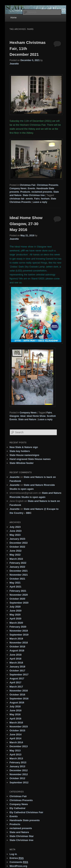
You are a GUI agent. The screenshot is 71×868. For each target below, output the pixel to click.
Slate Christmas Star (22, 836)
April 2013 (16, 754)
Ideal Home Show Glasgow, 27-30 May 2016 (26, 224)
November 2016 (19, 691)
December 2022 (19, 543)
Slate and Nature (27, 419)
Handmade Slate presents (25, 820)
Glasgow (14, 416)
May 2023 (15, 535)
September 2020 (19, 603)
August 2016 (17, 703)
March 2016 (16, 723)
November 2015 (19, 727)
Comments (19, 862)
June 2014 (16, 734)
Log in (13, 854)
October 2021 (17, 579)
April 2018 (16, 659)
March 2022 (16, 559)
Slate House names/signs (25, 455)
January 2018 (17, 667)
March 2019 (16, 639)
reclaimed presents (42, 192)
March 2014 (16, 742)
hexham (45, 199)
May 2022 (15, 555)
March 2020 (16, 623)
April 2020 (16, 619)
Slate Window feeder (22, 463)
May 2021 (15, 583)
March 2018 (16, 663)
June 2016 (16, 710)
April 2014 (16, 738)
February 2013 (18, 762)
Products (25, 192)
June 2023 (16, 531)
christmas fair (17, 199)
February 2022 (18, 563)
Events (32, 188)
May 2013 (15, 751)
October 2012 (17, 778)
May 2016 (15, 714)
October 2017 (17, 671)
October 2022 (17, 547)
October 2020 (17, 599)
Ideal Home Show (36, 416)
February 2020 (18, 627)
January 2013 (17, 766)
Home (13, 18)
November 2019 (19, 631)
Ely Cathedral (18, 808)
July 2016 (15, 706)
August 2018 (17, 651)
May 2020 (15, 615)
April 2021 (16, 587)
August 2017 (17, 679)
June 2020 (16, 611)
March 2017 (16, 687)
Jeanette (14, 64)
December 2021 (19, 571)
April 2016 (16, 719)
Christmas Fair (28, 185)
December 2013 (19, 746)
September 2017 (19, 675)
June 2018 (16, 655)
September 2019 (19, 635)
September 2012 (19, 782)
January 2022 (17, 567)
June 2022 (16, 551)
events (29, 199)
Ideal (23, 416)
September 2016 (19, 699)
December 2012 (19, 770)
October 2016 (17, 695)
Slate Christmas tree (34, 195)
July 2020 (15, 607)
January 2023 (17, 539)
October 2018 (17, 647)
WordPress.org (18, 866)
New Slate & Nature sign (24, 447)
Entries (17, 858)
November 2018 (19, 643)
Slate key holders (20, 451)
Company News (18, 188)
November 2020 (19, 595)
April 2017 (16, 682)
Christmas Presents (48, 185)
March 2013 (16, 758)
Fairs (37, 199)
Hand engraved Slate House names (30, 459)
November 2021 (19, 575)
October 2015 (17, 730)
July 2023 (15, 527)
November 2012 (19, 774)
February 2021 (18, 591)
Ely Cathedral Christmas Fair (27, 812)
